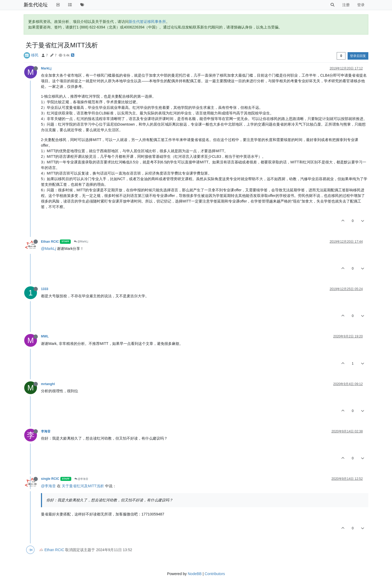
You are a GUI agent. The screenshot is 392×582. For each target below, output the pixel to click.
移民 (35, 55)
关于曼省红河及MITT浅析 (83, 486)
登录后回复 (358, 56)
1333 (45, 289)
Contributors (215, 574)
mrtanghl (48, 384)
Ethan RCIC (50, 242)
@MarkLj (81, 242)
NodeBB (195, 574)
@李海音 (82, 479)
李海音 (46, 431)
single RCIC (50, 479)
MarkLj (46, 68)
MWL (45, 336)
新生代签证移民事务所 (147, 22)
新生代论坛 (36, 5)
